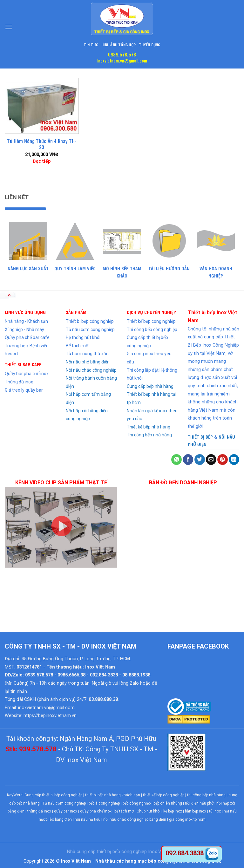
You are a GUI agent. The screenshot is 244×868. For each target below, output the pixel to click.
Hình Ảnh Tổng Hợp (119, 45)
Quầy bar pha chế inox (27, 374)
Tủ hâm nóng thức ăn (87, 354)
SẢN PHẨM (76, 312)
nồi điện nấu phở (199, 803)
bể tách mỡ (124, 811)
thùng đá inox (39, 811)
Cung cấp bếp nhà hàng (150, 386)
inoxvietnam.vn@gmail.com (122, 61)
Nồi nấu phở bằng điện (88, 362)
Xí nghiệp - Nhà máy (24, 330)
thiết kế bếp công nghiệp (164, 795)
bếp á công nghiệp (104, 803)
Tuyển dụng (149, 45)
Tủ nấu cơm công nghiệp (90, 330)
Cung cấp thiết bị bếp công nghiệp (53, 795)
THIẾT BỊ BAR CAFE (23, 364)
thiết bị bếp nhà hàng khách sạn (113, 795)
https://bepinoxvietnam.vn (50, 716)
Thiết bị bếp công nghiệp (90, 321)
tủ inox (215, 811)
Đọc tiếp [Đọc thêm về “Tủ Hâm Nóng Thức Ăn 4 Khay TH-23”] (42, 161)
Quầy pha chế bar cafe (27, 337)
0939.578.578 (122, 54)
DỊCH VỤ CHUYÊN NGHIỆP (151, 312)
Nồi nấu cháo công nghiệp (91, 370)
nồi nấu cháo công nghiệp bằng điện (135, 819)
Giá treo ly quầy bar (24, 390)
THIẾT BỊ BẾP (200, 437)
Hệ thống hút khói (83, 337)
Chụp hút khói (149, 811)
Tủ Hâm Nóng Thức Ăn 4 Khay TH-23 (42, 144)
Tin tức (91, 45)
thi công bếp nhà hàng (206, 795)
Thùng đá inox (19, 382)
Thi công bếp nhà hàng (149, 435)
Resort (11, 354)
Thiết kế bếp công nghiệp (151, 321)
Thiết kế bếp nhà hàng (149, 427)
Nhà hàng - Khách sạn (26, 321)
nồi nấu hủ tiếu (88, 819)
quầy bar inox (66, 811)
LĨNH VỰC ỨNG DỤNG (25, 312)
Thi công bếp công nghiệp (152, 330)
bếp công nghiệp (137, 803)
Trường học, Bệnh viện (27, 346)
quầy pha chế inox (96, 811)
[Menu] (9, 27)
